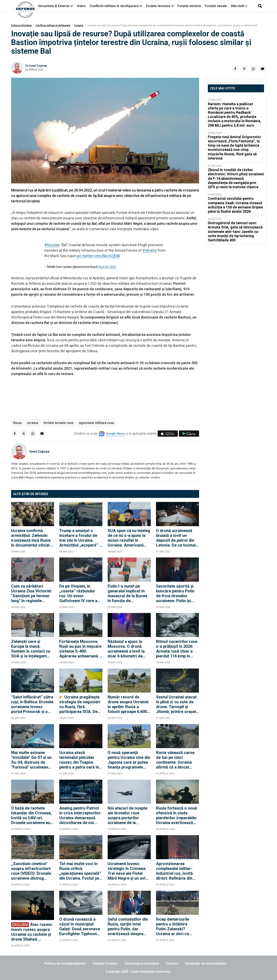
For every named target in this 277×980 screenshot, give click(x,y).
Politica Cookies (105, 964)
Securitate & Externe (54, 6)
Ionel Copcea (38, 66)
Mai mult (239, 6)
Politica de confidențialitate (65, 964)
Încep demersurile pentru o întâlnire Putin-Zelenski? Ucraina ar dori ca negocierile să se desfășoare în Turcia (175, 926)
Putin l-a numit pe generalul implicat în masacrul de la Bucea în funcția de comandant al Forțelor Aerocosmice (128, 593)
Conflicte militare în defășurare (53, 25)
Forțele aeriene (189, 6)
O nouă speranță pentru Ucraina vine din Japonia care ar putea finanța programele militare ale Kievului (129, 760)
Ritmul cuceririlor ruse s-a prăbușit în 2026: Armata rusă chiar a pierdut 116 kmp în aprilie (177, 649)
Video (81, 6)
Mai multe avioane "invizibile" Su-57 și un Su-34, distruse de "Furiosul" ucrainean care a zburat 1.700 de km (32, 760)
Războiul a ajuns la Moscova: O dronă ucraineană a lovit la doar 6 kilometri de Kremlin (126, 649)
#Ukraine (150, 250)
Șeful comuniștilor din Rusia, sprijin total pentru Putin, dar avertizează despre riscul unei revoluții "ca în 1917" (129, 926)
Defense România (21, 25)
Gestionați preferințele (142, 964)
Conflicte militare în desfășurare (114, 6)
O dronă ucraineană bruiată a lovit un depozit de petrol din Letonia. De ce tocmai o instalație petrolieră (176, 538)
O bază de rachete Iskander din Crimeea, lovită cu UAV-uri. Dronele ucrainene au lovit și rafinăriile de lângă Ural (31, 815)
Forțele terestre (158, 6)
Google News (115, 434)
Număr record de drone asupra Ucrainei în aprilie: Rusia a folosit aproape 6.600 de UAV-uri (128, 704)
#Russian (52, 245)
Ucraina (79, 25)
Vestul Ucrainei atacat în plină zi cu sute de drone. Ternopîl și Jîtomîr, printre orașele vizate (177, 704)
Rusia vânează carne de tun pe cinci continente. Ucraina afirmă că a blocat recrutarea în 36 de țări (177, 760)
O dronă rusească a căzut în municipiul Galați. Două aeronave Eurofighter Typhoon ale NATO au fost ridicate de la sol (80, 926)
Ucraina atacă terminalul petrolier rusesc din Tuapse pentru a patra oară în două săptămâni (79, 760)
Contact (172, 964)
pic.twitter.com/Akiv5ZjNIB (98, 256)
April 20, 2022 (107, 267)
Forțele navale (216, 6)
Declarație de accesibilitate (206, 964)
